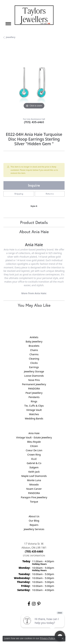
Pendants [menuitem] (34, 397)
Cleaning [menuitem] (34, 359)
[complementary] (43, 625)
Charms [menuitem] (34, 354)
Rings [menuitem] (34, 401)
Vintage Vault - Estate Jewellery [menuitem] (34, 437)
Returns (50, 194)
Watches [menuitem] (34, 414)
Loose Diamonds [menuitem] (34, 376)
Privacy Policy (47, 638)
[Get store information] (34, 556)
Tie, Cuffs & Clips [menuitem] (34, 406)
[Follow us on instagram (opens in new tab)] (34, 604)
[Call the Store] (34, 551)
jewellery (11, 37)
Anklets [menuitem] (34, 337)
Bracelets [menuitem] (34, 346)
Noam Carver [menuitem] (34, 489)
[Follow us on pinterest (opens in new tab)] (39, 604)
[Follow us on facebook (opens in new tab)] (29, 604)
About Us (34, 516)
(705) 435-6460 (34, 122)
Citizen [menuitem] (34, 446)
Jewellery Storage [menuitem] (34, 371)
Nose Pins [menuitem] (34, 380)
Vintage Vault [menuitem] (34, 410)
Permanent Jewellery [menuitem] (34, 384)
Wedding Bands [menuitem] (34, 418)
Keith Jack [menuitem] (34, 472)
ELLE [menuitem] (34, 459)
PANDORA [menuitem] (34, 389)
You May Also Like (34, 305)
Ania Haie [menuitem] (34, 433)
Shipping (19, 194)
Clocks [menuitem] (34, 363)
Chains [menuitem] (34, 350)
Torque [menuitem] (34, 502)
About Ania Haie (34, 232)
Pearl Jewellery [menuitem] (34, 393)
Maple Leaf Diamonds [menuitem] (34, 476)
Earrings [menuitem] (34, 367)
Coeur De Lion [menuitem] (34, 450)
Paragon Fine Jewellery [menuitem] (34, 497)
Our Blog (34, 521)
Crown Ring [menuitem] (34, 455)
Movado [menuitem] (34, 484)
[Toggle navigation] (8, 24)
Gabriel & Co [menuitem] (34, 463)
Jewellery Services (34, 529)
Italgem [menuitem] (34, 467)
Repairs (34, 525)
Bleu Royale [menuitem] (34, 442)
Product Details (34, 222)
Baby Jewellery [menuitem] (34, 341)
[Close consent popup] (63, 639)
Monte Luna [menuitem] (34, 480)
